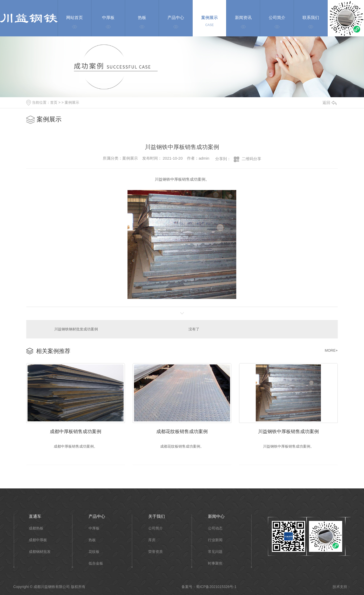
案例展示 (72, 102)
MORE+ (331, 350)
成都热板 (36, 528)
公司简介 (156, 528)
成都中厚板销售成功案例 (76, 431)
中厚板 (94, 528)
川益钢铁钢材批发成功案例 (76, 329)
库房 (152, 540)
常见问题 (215, 552)
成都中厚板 (38, 540)
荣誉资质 (156, 552)
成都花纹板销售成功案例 (182, 431)
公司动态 (215, 528)
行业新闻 (215, 540)
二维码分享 (251, 159)
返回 (329, 103)
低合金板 (96, 563)
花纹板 (94, 552)
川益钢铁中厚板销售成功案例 (288, 431)
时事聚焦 (215, 563)
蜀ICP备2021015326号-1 (216, 587)
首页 (54, 102)
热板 (92, 540)
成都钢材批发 (40, 552)
